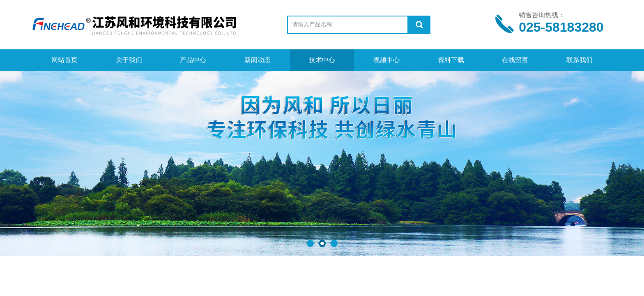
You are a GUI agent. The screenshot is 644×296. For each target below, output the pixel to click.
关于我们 (129, 60)
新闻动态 (258, 60)
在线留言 (515, 60)
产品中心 (193, 60)
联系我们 (580, 60)
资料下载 (451, 60)
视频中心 (386, 60)
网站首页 (64, 60)
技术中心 (322, 60)
